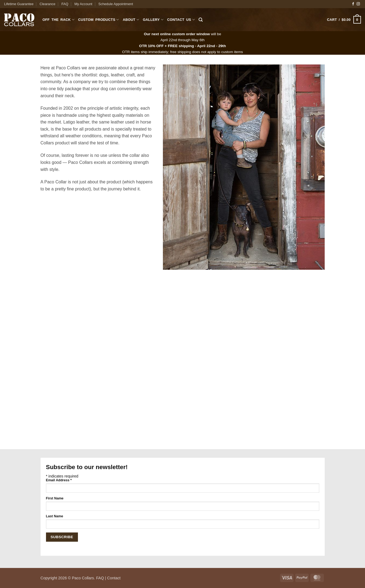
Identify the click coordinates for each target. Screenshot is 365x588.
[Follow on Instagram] (358, 4)
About (131, 20)
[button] (344, 20)
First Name (55, 498)
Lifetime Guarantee (19, 4)
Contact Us (181, 20)
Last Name (55, 516)
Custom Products (99, 20)
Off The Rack (58, 20)
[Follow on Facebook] (353, 4)
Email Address (59, 480)
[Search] (201, 20)
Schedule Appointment (116, 4)
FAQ (65, 4)
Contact (114, 578)
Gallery (153, 20)
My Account (83, 4)
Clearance (47, 4)
